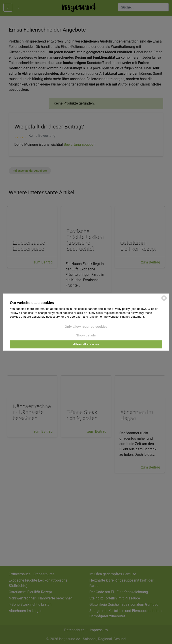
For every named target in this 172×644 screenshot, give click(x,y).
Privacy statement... (133, 317)
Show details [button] (86, 336)
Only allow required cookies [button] (86, 327)
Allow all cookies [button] (86, 344)
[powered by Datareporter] (164, 300)
